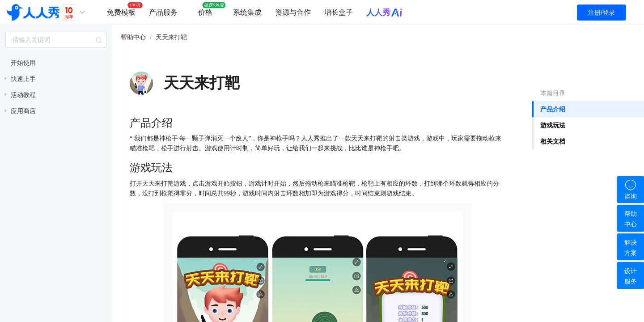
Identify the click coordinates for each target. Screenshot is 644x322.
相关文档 (553, 141)
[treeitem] (56, 63)
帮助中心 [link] (133, 37)
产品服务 (163, 12)
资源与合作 (293, 12)
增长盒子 (339, 12)
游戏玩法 (553, 125)
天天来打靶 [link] (171, 37)
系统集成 (247, 12)
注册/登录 (602, 13)
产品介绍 (553, 109)
